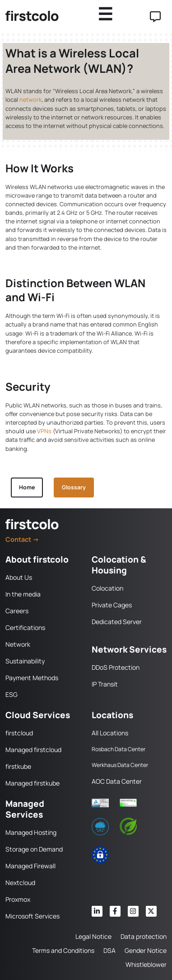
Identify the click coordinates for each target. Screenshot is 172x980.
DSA (109, 950)
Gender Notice (146, 950)
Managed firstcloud (33, 750)
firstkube (18, 766)
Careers (17, 611)
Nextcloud (20, 883)
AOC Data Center (117, 781)
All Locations (110, 733)
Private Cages (112, 605)
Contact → (22, 539)
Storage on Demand (34, 849)
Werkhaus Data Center (120, 765)
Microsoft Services (33, 916)
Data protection (144, 936)
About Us (19, 577)
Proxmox (18, 899)
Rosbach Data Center (119, 749)
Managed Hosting (31, 832)
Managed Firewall (30, 866)
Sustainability (25, 661)
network (30, 99)
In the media (23, 594)
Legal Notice (93, 936)
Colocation (107, 588)
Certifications (25, 627)
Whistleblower (146, 964)
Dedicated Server (117, 622)
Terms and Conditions (63, 950)
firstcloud (19, 733)
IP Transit (105, 684)
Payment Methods (32, 678)
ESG (12, 694)
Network (18, 644)
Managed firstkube (33, 783)
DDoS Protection (116, 667)
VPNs (44, 431)
